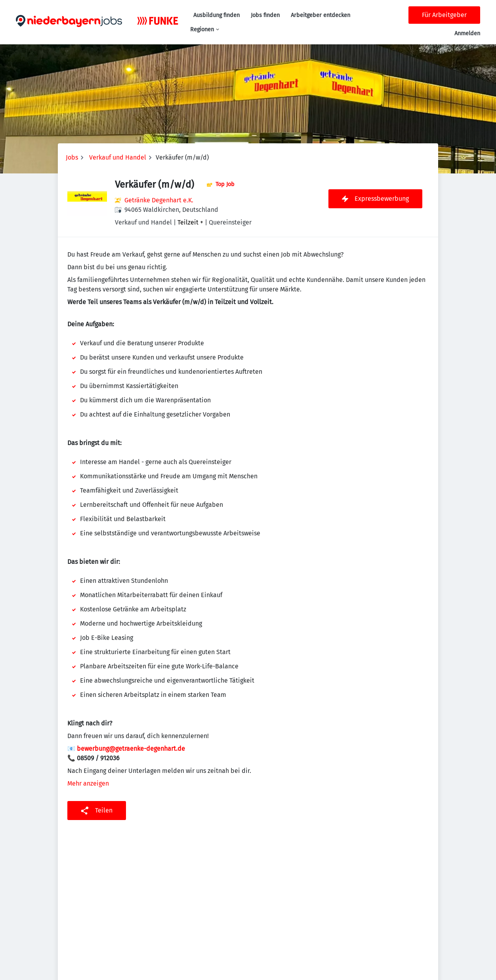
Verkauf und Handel (118, 157)
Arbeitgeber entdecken (320, 15)
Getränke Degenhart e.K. (159, 200)
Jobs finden (265, 15)
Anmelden (467, 33)
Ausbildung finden (217, 15)
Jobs (72, 157)
